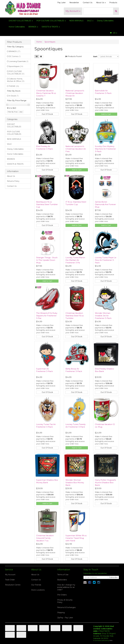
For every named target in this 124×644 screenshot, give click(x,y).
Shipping (61, 613)
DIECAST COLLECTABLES (21, 21)
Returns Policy (13, 181)
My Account (73, 11)
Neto (111, 640)
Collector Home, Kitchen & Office (16, 80)
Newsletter (74, 3)
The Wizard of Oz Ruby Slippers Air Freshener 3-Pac (47, 316)
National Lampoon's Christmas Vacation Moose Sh (75, 93)
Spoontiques (16, 66)
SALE (90, 21)
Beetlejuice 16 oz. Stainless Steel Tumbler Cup (47, 204)
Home (39, 42)
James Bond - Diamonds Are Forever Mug (105, 204)
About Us (101, 3)
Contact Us (88, 3)
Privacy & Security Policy (65, 601)
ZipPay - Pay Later (65, 618)
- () (114, 33)
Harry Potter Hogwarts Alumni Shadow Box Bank (105, 483)
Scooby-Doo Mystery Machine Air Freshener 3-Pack (105, 149)
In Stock (14, 96)
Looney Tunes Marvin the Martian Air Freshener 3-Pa (75, 260)
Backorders (62, 580)
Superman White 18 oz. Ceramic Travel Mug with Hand (76, 538)
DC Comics (15, 56)
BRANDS (33, 27)
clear (21, 112)
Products (113, 3)
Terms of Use (63, 575)
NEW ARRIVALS (76, 21)
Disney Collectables (105, 21)
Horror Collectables (17, 27)
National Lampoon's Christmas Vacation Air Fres (76, 149)
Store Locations (38, 590)
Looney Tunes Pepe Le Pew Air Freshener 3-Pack (106, 260)
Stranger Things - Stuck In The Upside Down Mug (47, 260)
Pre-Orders (62, 595)
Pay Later (62, 3)
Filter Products (14, 42)
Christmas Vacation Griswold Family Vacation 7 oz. (45, 538)
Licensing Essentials (19, 61)
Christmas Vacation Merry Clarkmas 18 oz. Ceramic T (46, 93)
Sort (95, 57)
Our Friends (36, 585)
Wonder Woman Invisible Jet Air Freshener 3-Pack (103, 316)
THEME (14, 86)
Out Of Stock (47, 114)
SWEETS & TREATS (51, 27)
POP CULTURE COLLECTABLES (51, 21)
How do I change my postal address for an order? (66, 587)
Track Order (10, 580)
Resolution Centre (13, 585)
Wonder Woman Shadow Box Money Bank (75, 483)
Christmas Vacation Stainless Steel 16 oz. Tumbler (75, 316)
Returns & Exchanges (66, 607)
